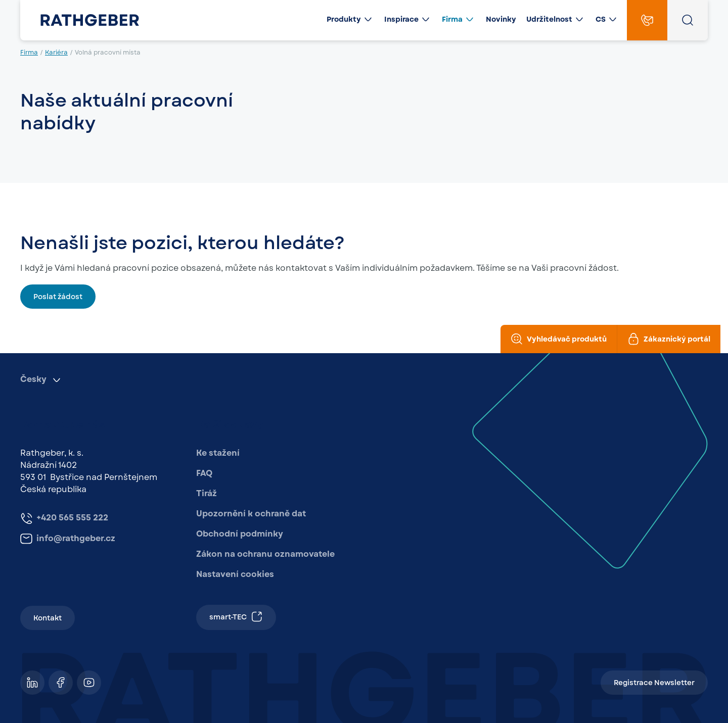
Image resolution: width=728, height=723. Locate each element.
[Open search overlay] (688, 20)
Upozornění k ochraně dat (251, 514)
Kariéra (56, 53)
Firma (29, 53)
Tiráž (207, 493)
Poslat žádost (58, 297)
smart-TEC (236, 617)
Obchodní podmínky (240, 534)
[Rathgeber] (82, 20)
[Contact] (647, 20)
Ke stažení (218, 453)
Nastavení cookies (235, 574)
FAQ (204, 473)
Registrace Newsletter (654, 683)
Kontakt (48, 618)
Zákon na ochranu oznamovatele (265, 554)
